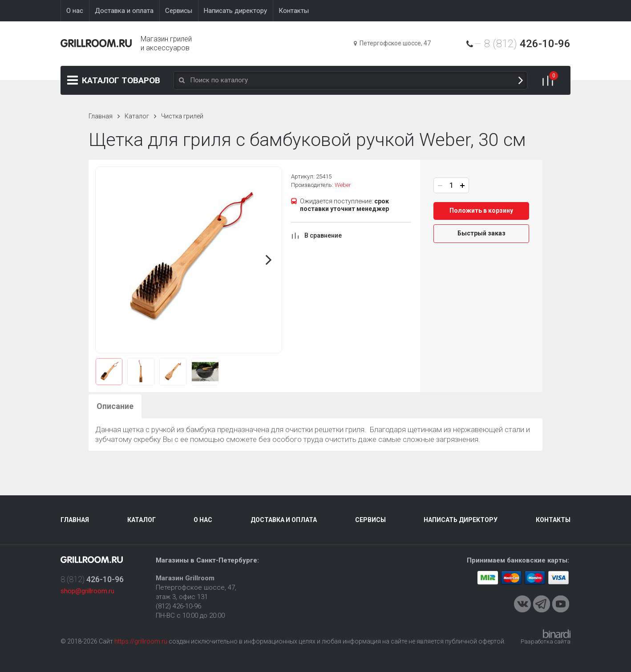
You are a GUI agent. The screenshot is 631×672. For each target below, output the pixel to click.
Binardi (557, 634)
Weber (343, 185)
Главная (101, 116)
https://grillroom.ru (141, 641)
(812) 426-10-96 (178, 606)
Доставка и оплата (284, 520)
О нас (203, 520)
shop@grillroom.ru (87, 591)
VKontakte (522, 604)
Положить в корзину (481, 211)
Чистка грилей (182, 116)
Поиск (521, 80)
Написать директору (461, 520)
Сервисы (370, 520)
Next (269, 260)
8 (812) (527, 44)
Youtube (561, 604)
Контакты (553, 520)
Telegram (542, 604)
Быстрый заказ (481, 233)
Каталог (121, 80)
